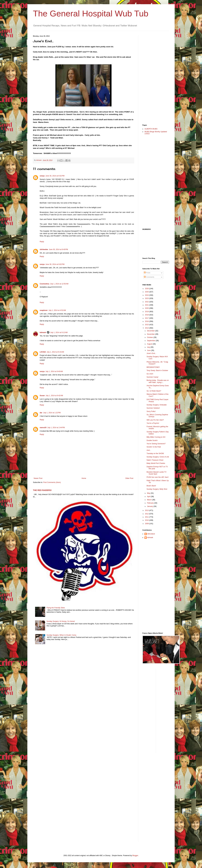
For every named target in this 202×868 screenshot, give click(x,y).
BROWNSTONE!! (153, 367)
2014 (147, 328)
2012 (147, 514)
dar (41, 413)
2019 (147, 312)
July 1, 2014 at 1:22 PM (52, 413)
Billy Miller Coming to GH (156, 437)
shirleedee (44, 249)
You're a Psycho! (153, 423)
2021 (147, 305)
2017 (147, 318)
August (150, 344)
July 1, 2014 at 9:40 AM (54, 371)
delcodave (151, 534)
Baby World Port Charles (156, 463)
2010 (147, 520)
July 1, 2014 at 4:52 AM (57, 310)
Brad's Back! (151, 486)
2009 (147, 524)
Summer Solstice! (153, 408)
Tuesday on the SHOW (155, 453)
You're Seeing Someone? (156, 444)
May (149, 493)
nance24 (43, 428)
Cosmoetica (44, 284)
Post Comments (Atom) (52, 482)
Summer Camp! (152, 377)
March (150, 500)
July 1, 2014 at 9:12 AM (59, 332)
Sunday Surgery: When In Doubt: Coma (61, 635)
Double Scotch (152, 440)
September (151, 341)
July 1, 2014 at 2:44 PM (56, 428)
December (151, 331)
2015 (147, 325)
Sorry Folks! (151, 411)
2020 (147, 308)
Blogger (135, 856)
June (149, 350)
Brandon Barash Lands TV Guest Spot (156, 473)
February (151, 503)
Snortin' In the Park (154, 447)
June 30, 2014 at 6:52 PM (55, 176)
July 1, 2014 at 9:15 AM (55, 352)
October (150, 337)
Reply (42, 242)
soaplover (44, 310)
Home (84, 478)
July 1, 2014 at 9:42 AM (54, 396)
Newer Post (38, 478)
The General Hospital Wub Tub (91, 14)
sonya (42, 176)
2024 (147, 295)
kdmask (43, 332)
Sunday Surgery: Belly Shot (157, 489)
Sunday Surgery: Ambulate (157, 405)
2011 (147, 517)
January (150, 506)
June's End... (151, 353)
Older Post (129, 478)
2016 (147, 321)
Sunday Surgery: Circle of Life (158, 457)
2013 (147, 510)
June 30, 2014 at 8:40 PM (58, 249)
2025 (147, 292)
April (149, 497)
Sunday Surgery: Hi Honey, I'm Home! (61, 621)
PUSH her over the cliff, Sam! (158, 477)
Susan (42, 396)
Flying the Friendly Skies (56, 608)
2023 (147, 298)
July (149, 347)
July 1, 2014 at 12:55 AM (59, 284)
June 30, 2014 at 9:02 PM (55, 264)
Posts (147, 273)
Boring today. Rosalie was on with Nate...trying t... (158, 381)
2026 (147, 289)
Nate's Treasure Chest (155, 460)
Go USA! (150, 374)
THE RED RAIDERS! (42, 490)
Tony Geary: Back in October (157, 370)
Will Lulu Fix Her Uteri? (155, 420)
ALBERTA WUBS (151, 129)
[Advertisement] (154, 77)
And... (149, 450)
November (151, 334)
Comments (149, 277)
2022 (147, 302)
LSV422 (43, 352)
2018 (147, 315)
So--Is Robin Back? (154, 391)
